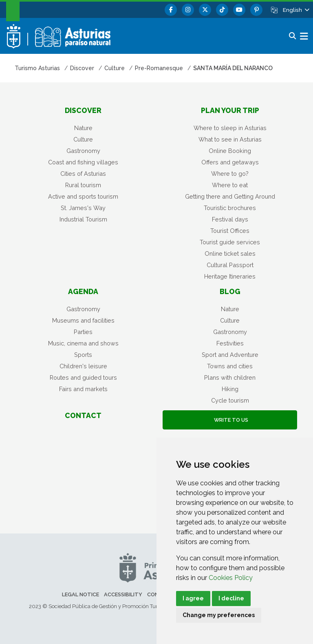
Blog (230, 291)
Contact (83, 415)
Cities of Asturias (83, 174)
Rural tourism (83, 185)
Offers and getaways (230, 162)
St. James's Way (83, 208)
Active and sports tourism (83, 196)
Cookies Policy (231, 578)
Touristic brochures (230, 208)
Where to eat (230, 185)
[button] (295, 10)
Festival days (230, 219)
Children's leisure (83, 366)
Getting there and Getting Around (230, 196)
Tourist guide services (230, 242)
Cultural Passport (230, 265)
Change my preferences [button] (219, 615)
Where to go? (230, 174)
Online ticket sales (230, 253)
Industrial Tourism (83, 219)
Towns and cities (230, 366)
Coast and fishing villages (83, 162)
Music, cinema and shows (83, 343)
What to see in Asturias (230, 139)
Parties (83, 332)
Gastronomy (83, 151)
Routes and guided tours (83, 377)
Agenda (83, 291)
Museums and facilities (83, 320)
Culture (83, 139)
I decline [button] (231, 598)
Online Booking (230, 151)
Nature (83, 128)
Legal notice (80, 594)
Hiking (230, 389)
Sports (83, 355)
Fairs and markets (83, 389)
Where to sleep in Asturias (230, 128)
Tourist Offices (230, 231)
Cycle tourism (230, 400)
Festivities (230, 343)
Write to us (230, 420)
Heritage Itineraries (230, 276)
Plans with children (230, 377)
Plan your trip (230, 110)
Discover (83, 110)
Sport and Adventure (230, 355)
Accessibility (123, 594)
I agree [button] (193, 598)
